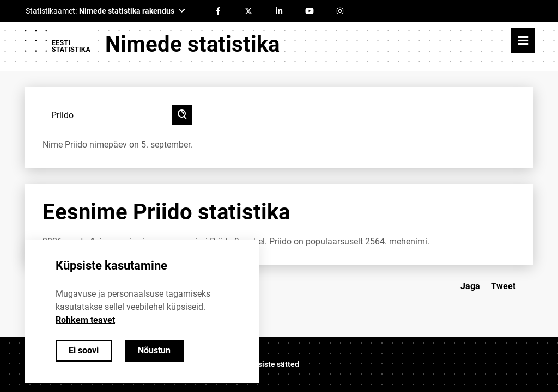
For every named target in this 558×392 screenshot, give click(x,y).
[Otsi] (182, 115)
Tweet (503, 286)
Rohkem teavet (85, 320)
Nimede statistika (192, 44)
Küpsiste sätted (272, 364)
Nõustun (154, 350)
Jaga (470, 286)
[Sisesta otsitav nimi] (105, 115)
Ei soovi (84, 350)
